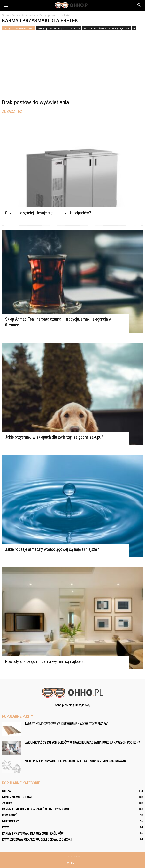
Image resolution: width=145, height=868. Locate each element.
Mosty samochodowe (17, 797)
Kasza (6, 791)
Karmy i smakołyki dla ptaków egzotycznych (107, 28)
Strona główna (10, 15)
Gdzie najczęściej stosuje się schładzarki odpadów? (48, 213)
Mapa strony (73, 856)
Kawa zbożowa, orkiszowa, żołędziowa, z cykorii (37, 839)
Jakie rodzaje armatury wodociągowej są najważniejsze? (52, 549)
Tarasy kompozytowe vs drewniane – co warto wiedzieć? (66, 724)
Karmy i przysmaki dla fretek (19, 28)
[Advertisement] (72, 60)
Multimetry (10, 821)
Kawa (6, 827)
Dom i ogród (11, 815)
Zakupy (7, 803)
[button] (140, 5)
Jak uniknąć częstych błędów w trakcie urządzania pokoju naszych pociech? (82, 743)
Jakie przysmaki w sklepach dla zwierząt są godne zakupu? (54, 437)
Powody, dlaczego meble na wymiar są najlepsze (45, 662)
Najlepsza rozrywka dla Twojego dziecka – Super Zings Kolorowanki (76, 761)
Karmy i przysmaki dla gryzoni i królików (59, 28)
